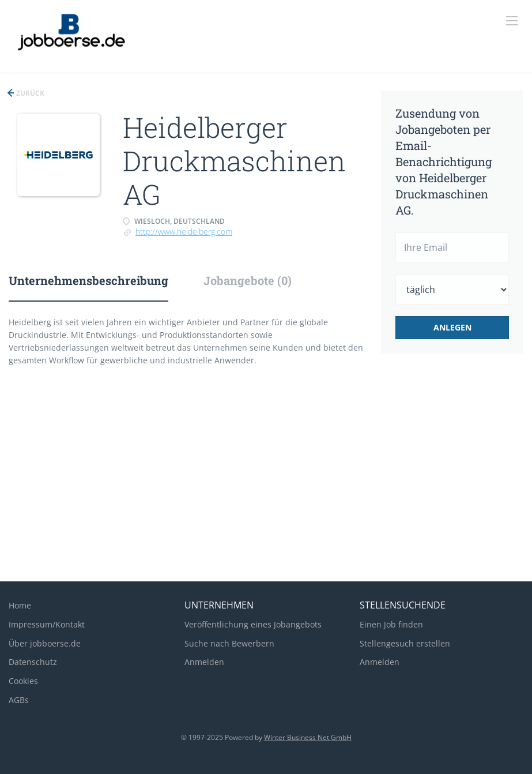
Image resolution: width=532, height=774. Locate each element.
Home (20, 605)
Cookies (23, 681)
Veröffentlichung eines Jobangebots (253, 624)
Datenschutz (33, 662)
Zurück (29, 93)
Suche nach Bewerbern (229, 643)
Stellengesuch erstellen (405, 643)
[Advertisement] (266, 480)
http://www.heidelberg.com (184, 232)
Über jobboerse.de (45, 643)
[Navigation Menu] (512, 21)
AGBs (19, 700)
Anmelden (204, 662)
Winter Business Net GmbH (308, 737)
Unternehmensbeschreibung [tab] (88, 280)
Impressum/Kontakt (47, 624)
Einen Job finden (391, 624)
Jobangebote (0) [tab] (248, 280)
